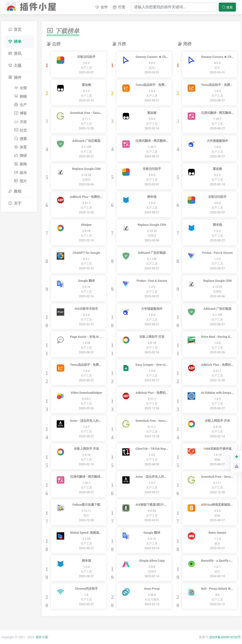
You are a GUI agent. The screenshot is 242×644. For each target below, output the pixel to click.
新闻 (20, 164)
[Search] (174, 7)
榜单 (15, 42)
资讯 (15, 54)
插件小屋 (42, 637)
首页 (15, 30)
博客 (20, 113)
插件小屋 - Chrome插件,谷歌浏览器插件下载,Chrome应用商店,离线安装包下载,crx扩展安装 (30, 6)
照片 (20, 181)
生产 (20, 105)
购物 (20, 96)
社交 (20, 130)
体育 (20, 147)
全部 (20, 88)
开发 (20, 122)
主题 (15, 66)
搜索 (227, 7)
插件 (15, 78)
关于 (15, 203)
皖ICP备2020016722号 (225, 637)
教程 (15, 191)
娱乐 (20, 173)
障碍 (20, 156)
